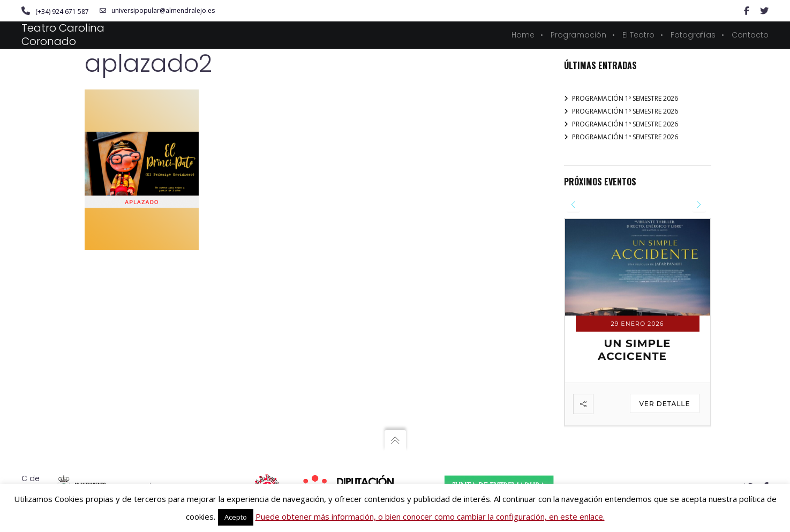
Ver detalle (664, 404)
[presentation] (573, 205)
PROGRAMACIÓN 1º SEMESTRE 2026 (625, 98)
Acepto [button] (236, 517)
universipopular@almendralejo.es (157, 11)
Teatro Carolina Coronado (63, 35)
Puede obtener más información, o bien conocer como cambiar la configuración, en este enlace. (430, 516)
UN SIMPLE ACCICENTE (634, 350)
